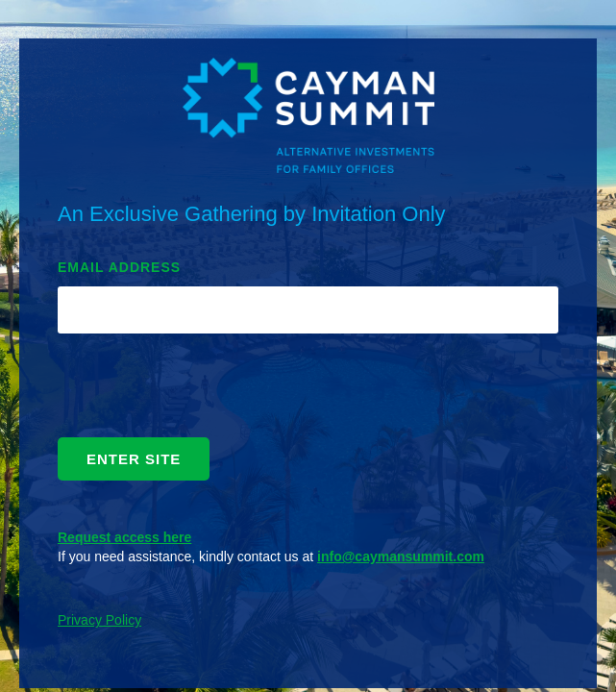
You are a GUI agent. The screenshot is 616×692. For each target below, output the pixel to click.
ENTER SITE (134, 459)
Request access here (124, 537)
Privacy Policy (99, 620)
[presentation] (204, 390)
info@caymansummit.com (401, 556)
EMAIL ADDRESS (119, 267)
